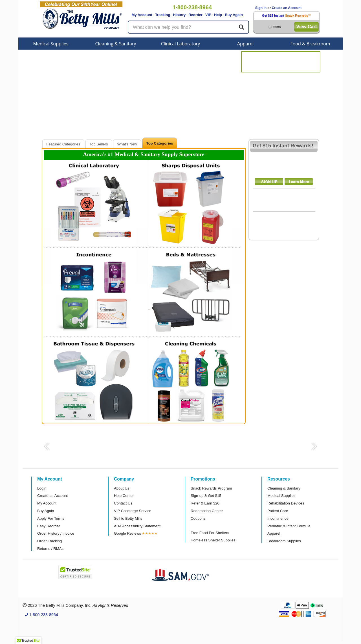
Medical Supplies (51, 44)
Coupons (198, 518)
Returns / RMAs (50, 549)
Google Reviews (127, 533)
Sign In (261, 8)
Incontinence (278, 518)
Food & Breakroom (310, 44)
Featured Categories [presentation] (63, 144)
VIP (208, 15)
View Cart (306, 27)
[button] (46, 448)
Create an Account (287, 8)
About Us (122, 488)
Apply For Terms (51, 518)
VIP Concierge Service (133, 511)
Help (218, 15)
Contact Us (123, 503)
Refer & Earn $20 (205, 503)
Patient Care (278, 511)
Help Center (124, 496)
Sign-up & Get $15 (206, 496)
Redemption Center (207, 511)
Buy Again (234, 15)
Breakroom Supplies (284, 541)
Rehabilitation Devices (286, 503)
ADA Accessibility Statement (137, 526)
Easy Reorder (49, 526)
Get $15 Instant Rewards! (283, 146)
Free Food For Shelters (210, 533)
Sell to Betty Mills (128, 518)
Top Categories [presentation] (160, 143)
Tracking (163, 15)
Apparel (245, 44)
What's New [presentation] (127, 144)
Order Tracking (49, 541)
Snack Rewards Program (211, 488)
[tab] (63, 144)
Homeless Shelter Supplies (213, 540)
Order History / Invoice (56, 533)
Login (42, 488)
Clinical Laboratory (181, 44)
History (179, 15)
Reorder (195, 15)
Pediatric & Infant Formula (289, 526)
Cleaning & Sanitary (116, 44)
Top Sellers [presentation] (99, 144)
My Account (142, 15)
